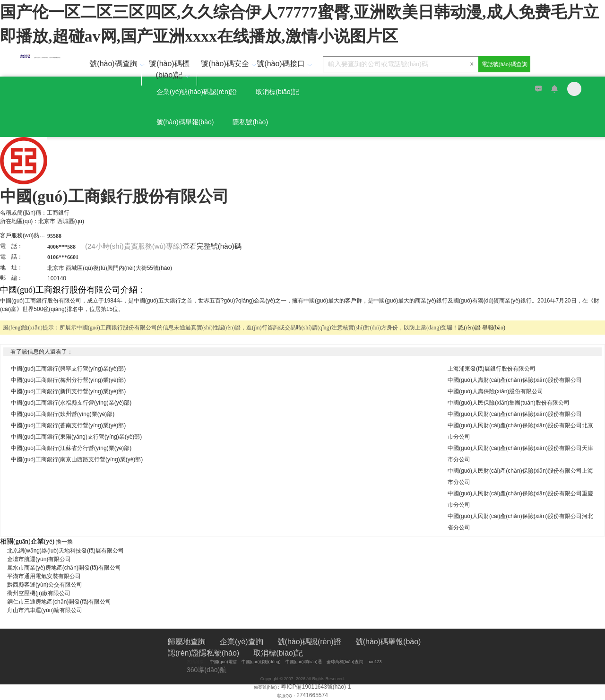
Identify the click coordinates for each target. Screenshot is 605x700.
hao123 (375, 662)
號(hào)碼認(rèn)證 (309, 642)
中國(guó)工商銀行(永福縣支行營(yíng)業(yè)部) (71, 403)
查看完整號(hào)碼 (212, 246)
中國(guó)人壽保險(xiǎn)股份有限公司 (495, 391)
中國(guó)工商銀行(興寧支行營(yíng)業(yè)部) (68, 369)
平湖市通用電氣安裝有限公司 (47, 576)
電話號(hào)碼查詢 (505, 64)
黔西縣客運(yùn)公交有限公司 (48, 585)
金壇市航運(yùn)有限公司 (42, 559)
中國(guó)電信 (223, 662)
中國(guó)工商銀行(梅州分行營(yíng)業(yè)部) (68, 380)
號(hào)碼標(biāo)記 (170, 69)
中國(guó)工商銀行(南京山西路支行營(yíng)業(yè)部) (77, 459)
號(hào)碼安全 (227, 64)
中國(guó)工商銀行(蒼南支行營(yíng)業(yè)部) (68, 425)
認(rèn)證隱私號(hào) (203, 653)
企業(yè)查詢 (242, 642)
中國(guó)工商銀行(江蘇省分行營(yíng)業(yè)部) (71, 448)
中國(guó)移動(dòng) (261, 662)
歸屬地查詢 (187, 642)
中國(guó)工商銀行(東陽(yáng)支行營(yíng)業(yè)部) (76, 437)
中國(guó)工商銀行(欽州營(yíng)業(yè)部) (63, 414)
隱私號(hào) (250, 122)
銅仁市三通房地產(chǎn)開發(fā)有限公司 (62, 602)
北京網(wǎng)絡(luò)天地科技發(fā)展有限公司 (68, 551)
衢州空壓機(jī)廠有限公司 (42, 593)
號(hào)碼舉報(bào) (185, 122)
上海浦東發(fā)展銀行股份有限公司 (492, 369)
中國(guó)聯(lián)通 (304, 662)
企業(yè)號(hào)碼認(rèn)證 (197, 92)
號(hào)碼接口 (282, 64)
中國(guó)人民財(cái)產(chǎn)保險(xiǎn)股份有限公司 (515, 414)
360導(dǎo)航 (207, 670)
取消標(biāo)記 (277, 92)
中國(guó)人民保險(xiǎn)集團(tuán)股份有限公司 (509, 403)
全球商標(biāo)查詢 (345, 662)
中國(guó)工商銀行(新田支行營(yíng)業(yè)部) (68, 391)
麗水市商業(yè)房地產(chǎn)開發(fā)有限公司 (67, 568)
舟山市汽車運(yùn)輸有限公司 (48, 610)
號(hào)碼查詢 (115, 64)
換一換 (64, 542)
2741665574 (312, 695)
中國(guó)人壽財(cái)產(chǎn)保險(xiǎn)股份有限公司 (515, 380)
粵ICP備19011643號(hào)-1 (316, 687)
